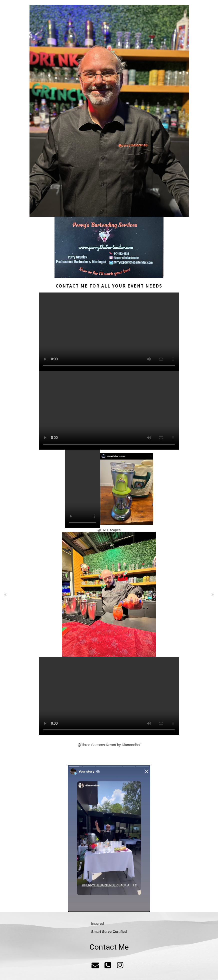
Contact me (72, 286)
